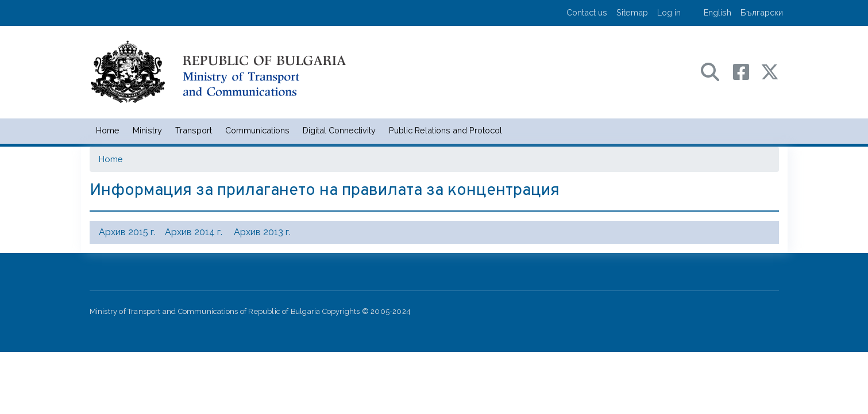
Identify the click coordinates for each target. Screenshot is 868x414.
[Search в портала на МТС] (716, 71)
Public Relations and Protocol (445, 130)
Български (762, 12)
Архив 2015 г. (127, 232)
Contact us (587, 12)
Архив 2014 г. (194, 232)
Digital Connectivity (339, 130)
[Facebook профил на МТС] (747, 71)
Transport (194, 130)
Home (108, 130)
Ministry (147, 130)
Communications (257, 130)
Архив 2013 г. (262, 232)
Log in (669, 12)
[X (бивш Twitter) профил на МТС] (770, 71)
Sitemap (632, 12)
